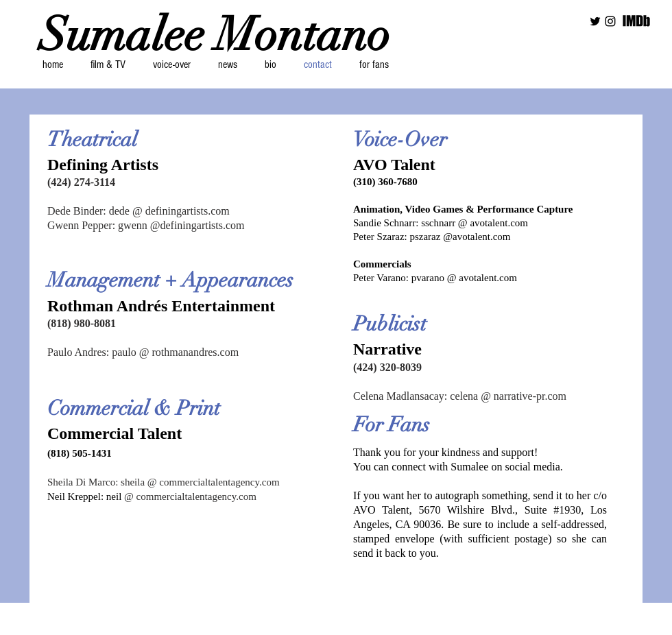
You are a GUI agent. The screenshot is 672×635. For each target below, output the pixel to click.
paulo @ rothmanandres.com (175, 352)
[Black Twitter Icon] (595, 21)
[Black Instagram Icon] (610, 21)
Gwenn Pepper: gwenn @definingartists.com (146, 225)
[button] (108, 64)
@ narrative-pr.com (522, 396)
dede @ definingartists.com (169, 211)
